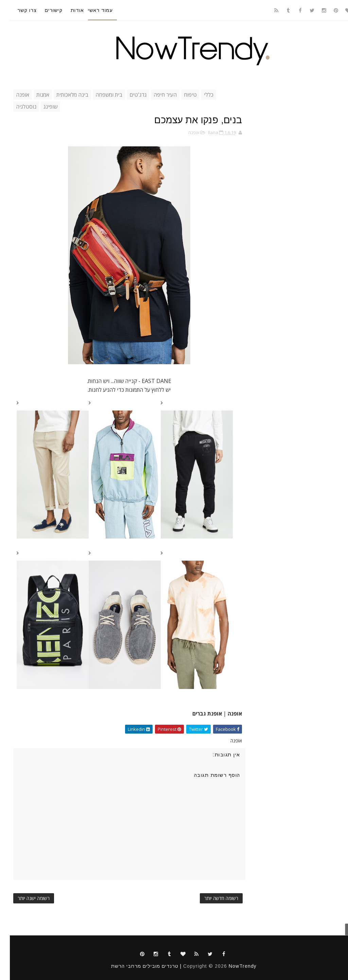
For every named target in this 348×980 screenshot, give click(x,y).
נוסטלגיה (16, 107)
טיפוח (180, 95)
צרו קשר (17, 10)
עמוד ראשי (91, 10)
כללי (199, 95)
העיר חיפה (155, 95)
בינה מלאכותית (63, 95)
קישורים (44, 10)
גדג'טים (128, 95)
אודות (67, 10)
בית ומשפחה (99, 95)
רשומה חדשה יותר (211, 898)
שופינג (41, 107)
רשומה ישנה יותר (24, 898)
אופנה (13, 95)
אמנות (33, 95)
